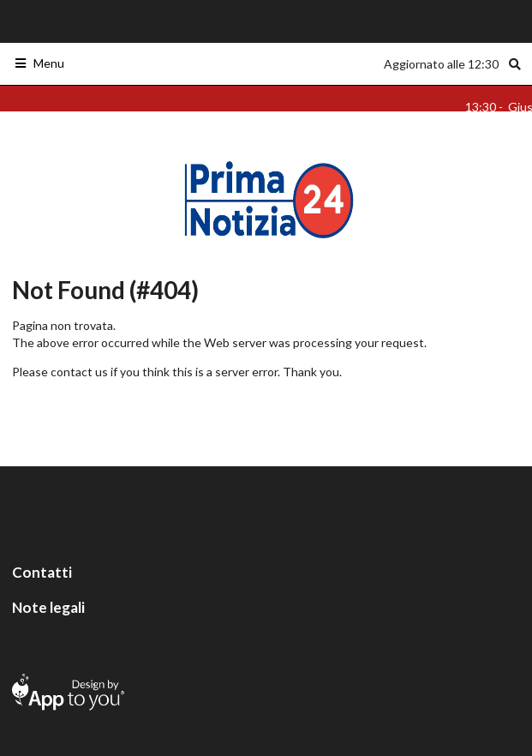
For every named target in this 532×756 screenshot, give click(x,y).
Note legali (48, 607)
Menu (39, 63)
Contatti (42, 572)
